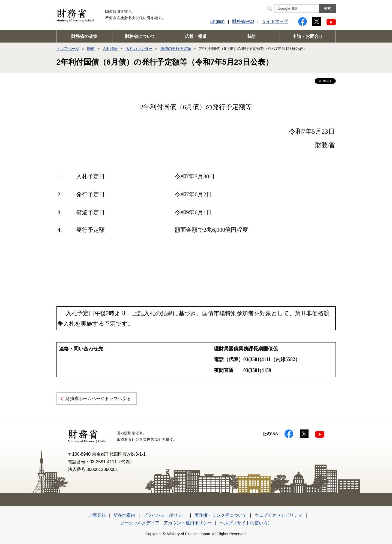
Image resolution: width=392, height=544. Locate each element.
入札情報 (110, 49)
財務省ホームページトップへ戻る (98, 399)
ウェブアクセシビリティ (279, 515)
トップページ (68, 49)
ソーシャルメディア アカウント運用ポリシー (166, 523)
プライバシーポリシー (165, 515)
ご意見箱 (97, 515)
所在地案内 (124, 515)
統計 (252, 36)
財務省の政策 (84, 36)
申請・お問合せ (308, 36)
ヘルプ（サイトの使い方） (246, 523)
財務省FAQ (243, 21)
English (217, 21)
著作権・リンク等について (221, 515)
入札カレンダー (139, 49)
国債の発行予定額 (176, 49)
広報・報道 (196, 36)
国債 (91, 49)
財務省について (140, 36)
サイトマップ (275, 21)
